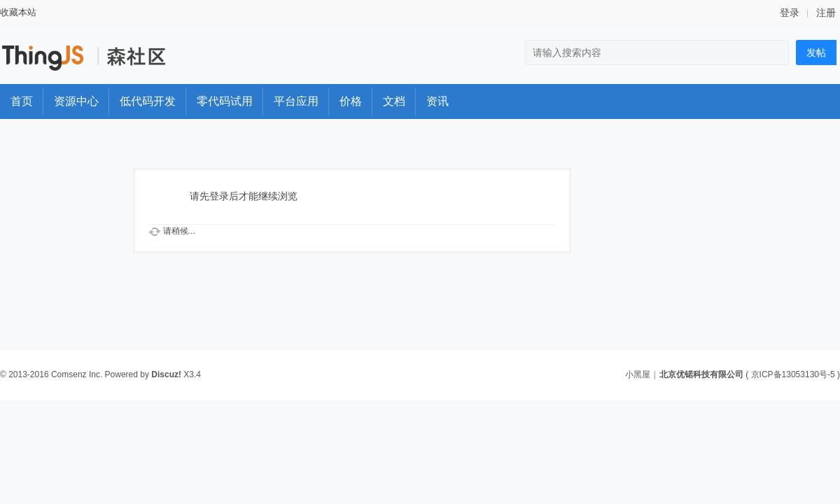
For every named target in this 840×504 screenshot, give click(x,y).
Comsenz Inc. (77, 374)
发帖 (816, 52)
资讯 (437, 101)
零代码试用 (225, 101)
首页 (22, 101)
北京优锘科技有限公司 (701, 374)
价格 (351, 101)
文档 (394, 101)
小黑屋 (638, 374)
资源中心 (76, 101)
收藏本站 (18, 12)
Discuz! (166, 374)
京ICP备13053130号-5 (793, 374)
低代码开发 (148, 101)
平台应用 (296, 101)
